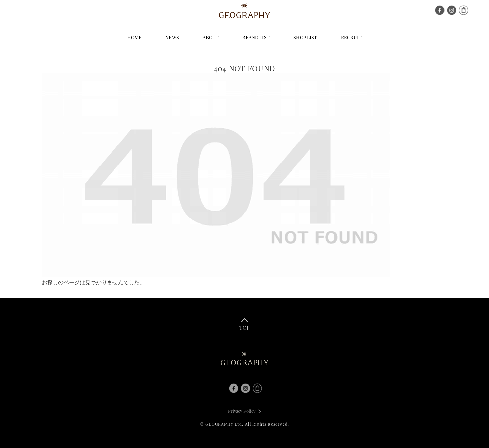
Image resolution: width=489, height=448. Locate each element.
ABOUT (211, 38)
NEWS (172, 38)
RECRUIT (351, 38)
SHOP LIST (305, 38)
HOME (134, 38)
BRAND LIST (256, 38)
